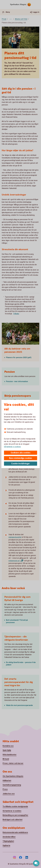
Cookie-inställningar (20, 464)
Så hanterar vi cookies (12, 447)
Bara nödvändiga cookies (21, 458)
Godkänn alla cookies (21, 453)
